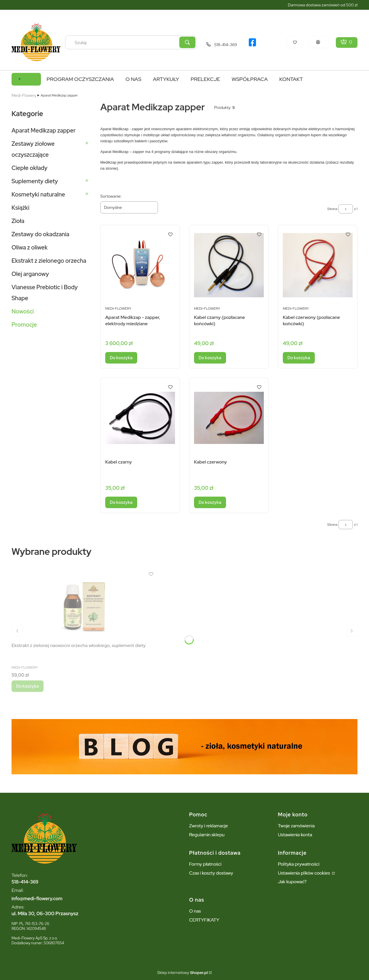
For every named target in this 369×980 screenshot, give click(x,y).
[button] (187, 42)
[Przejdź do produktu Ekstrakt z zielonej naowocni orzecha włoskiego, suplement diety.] (84, 605)
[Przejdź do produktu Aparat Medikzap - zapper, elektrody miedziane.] (140, 265)
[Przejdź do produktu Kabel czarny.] (140, 418)
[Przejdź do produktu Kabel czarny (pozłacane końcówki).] (229, 265)
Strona (332, 209)
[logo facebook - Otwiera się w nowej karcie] (252, 42)
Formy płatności (205, 864)
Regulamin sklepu (207, 835)
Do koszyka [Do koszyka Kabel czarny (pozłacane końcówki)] (210, 358)
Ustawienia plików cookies (304, 873)
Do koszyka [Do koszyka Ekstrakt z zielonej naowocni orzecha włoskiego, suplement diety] (28, 686)
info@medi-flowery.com (37, 899)
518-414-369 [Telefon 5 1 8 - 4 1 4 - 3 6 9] (226, 45)
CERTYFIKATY (204, 920)
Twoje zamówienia (296, 826)
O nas (195, 911)
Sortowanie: (111, 196)
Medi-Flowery (24, 95)
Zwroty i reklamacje (209, 826)
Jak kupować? (292, 882)
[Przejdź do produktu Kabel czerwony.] (229, 418)
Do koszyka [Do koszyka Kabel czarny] (121, 502)
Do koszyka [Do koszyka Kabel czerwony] (210, 502)
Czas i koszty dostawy (211, 873)
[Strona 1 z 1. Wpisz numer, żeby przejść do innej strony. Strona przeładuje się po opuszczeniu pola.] (346, 209)
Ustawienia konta (295, 835)
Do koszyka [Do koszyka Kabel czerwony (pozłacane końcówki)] (299, 358)
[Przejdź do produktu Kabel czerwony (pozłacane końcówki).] (318, 265)
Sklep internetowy (182, 973)
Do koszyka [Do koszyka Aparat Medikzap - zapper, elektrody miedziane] (121, 358)
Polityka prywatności (299, 864)
